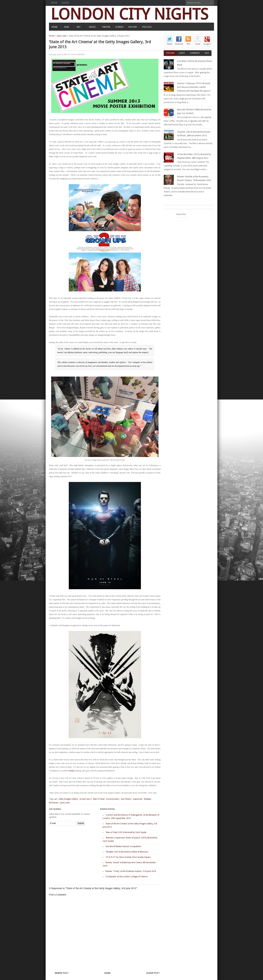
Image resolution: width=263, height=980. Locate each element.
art (56, 799)
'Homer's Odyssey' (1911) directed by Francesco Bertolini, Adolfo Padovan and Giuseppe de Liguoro (194, 87)
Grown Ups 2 (86, 799)
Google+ (207, 44)
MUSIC (93, 27)
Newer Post (62, 973)
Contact (65, 3)
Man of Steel (99, 799)
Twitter (170, 44)
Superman (138, 799)
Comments (195, 53)
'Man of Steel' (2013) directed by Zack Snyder (126, 832)
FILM (66, 27)
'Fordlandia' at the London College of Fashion (127, 877)
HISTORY (133, 27)
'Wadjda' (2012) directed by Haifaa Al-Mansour (127, 852)
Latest (182, 53)
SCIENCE (119, 27)
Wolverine (54, 803)
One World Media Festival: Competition (123, 846)
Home (52, 36)
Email (198, 44)
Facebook (179, 44)
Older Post (153, 973)
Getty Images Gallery (68, 799)
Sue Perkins (126, 799)
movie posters (113, 799)
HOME (54, 27)
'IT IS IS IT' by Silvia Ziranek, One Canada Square (128, 857)
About (54, 3)
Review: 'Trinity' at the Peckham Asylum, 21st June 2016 (131, 871)
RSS (188, 44)
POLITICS (147, 27)
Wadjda (71, 771)
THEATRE (106, 27)
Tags (207, 53)
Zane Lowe (61, 36)
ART (79, 27)
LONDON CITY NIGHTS (129, 14)
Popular (170, 53)
